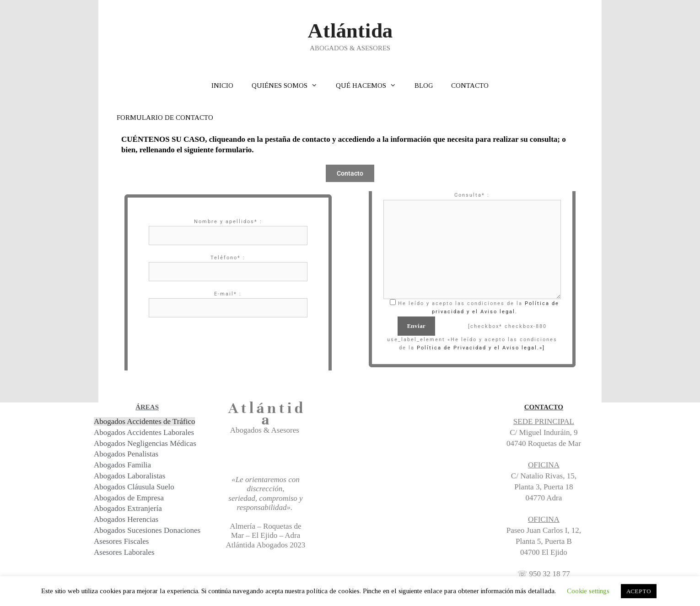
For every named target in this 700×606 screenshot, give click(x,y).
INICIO (222, 86)
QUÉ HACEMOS (371, 86)
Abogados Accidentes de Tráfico (144, 421)
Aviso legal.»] (522, 348)
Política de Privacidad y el (458, 348)
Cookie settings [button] (588, 591)
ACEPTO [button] (639, 591)
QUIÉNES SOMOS (289, 86)
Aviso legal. (499, 312)
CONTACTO (470, 86)
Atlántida (350, 31)
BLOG (424, 86)
